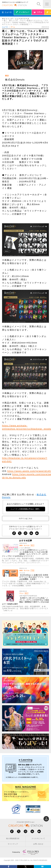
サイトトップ (7, 19)
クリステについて (38, 839)
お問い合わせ (38, 844)
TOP (46, 819)
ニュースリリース (22, 19)
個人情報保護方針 (13, 839)
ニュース (5, 27)
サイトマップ (13, 844)
